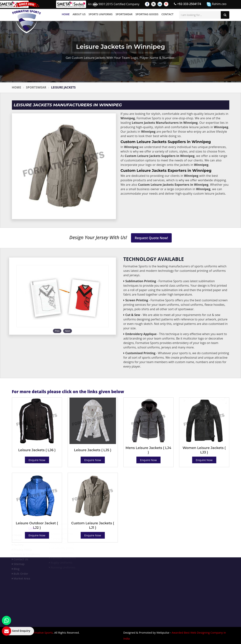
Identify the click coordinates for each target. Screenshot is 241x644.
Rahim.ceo (216, 4)
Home (66, 14)
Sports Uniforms (101, 14)
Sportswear (124, 14)
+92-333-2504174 (187, 4)
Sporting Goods (147, 14)
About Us (79, 14)
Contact (168, 14)
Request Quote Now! (151, 238)
